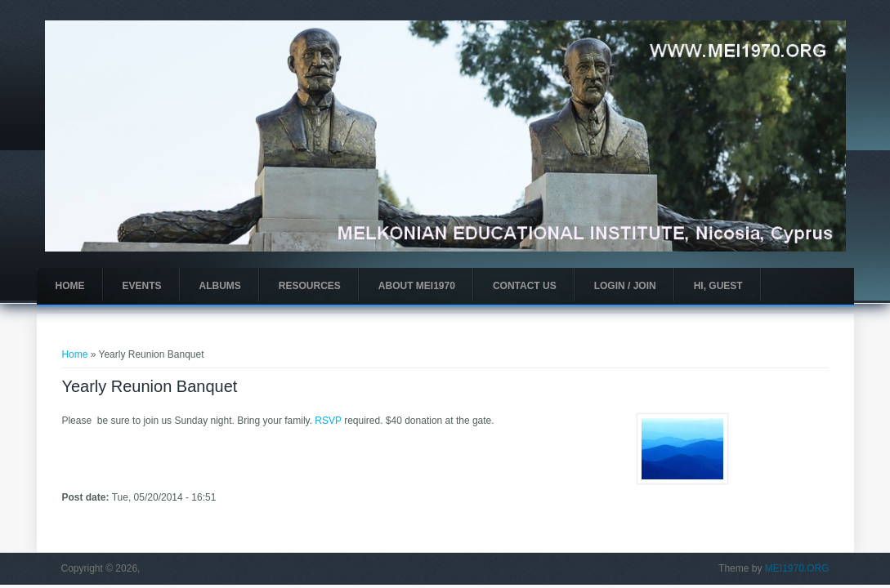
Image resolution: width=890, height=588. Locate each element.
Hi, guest (718, 286)
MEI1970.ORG (797, 568)
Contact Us (525, 286)
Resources (310, 286)
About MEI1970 (417, 286)
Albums (220, 286)
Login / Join (625, 286)
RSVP (328, 421)
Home (70, 286)
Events (142, 286)
